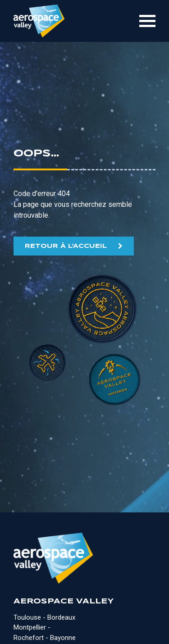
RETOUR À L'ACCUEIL (66, 246)
